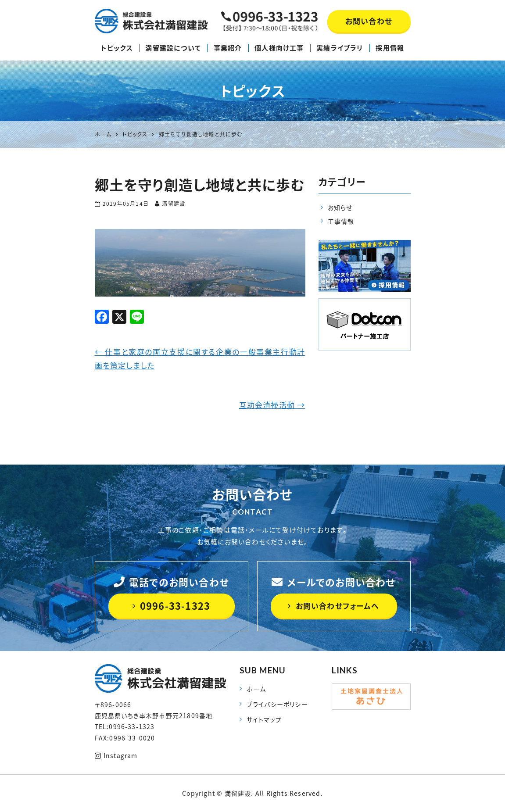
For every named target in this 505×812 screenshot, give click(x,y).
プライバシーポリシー (277, 704)
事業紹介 (228, 48)
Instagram (116, 755)
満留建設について (173, 48)
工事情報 (341, 221)
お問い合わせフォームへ (333, 606)
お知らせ (340, 207)
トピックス (117, 48)
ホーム (256, 689)
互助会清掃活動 (272, 405)
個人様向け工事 (279, 48)
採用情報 (390, 48)
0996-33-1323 (172, 606)
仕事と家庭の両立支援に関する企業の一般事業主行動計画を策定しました (200, 358)
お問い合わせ (369, 21)
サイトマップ (264, 719)
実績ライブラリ (340, 48)
